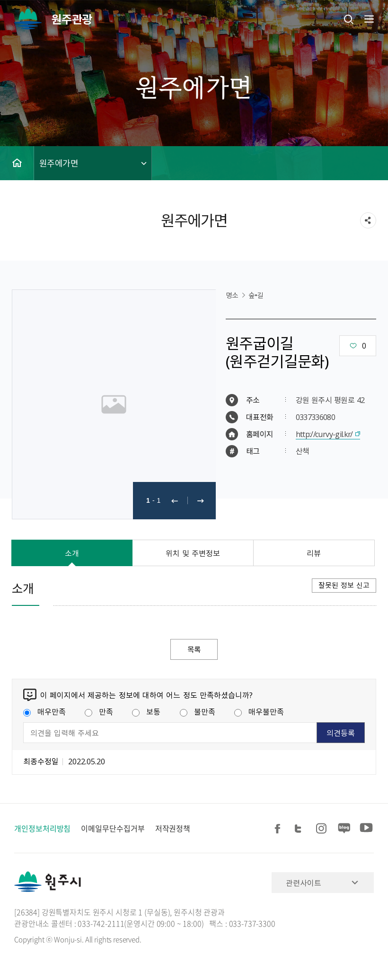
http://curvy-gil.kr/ (324, 434)
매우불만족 (259, 712)
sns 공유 (368, 220)
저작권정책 (173, 829)
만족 (99, 712)
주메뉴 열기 (368, 19)
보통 (146, 712)
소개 (72, 553)
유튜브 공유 (366, 829)
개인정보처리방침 (42, 829)
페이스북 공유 (279, 829)
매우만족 (44, 712)
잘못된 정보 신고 (344, 585)
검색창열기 (349, 19)
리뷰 (314, 553)
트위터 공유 (301, 829)
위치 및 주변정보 (193, 553)
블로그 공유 (344, 829)
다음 (201, 501)
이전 (175, 501)
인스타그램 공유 (323, 829)
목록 (194, 649)
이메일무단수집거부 (113, 829)
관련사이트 (304, 883)
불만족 (198, 712)
